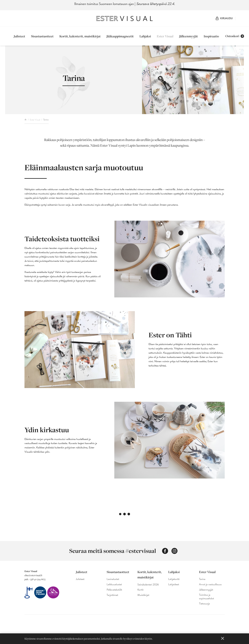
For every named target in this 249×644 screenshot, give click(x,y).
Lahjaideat (174, 584)
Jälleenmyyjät (189, 36)
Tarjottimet (112, 595)
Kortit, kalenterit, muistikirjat (80, 36)
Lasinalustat (113, 579)
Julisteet (19, 36)
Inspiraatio (211, 36)
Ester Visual (165, 36)
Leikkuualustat (114, 584)
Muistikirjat (143, 595)
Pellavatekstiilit (114, 590)
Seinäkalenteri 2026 (148, 585)
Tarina (202, 579)
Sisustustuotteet (42, 36)
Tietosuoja (204, 604)
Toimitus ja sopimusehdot (206, 597)
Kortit (140, 590)
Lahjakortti (174, 579)
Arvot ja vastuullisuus (210, 584)
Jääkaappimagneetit (120, 36)
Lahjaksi (145, 36)
